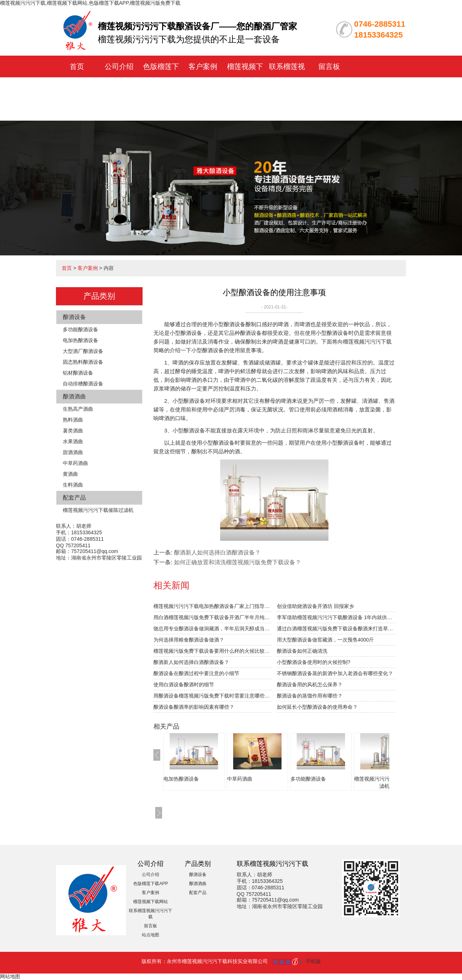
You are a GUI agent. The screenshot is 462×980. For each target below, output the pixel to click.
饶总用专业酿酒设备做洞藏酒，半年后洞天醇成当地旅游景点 (213, 629)
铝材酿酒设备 (78, 373)
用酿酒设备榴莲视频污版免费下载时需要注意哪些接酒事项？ (213, 696)
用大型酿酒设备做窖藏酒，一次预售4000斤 (325, 640)
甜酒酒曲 (73, 452)
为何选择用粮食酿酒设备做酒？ (189, 640)
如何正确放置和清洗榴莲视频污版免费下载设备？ (237, 562)
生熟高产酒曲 (78, 409)
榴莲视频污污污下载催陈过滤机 (98, 510)
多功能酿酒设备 (80, 329)
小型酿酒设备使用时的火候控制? (314, 662)
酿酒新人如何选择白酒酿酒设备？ (217, 552)
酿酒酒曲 (74, 396)
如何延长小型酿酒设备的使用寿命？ (317, 707)
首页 (77, 66)
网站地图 (10, 976)
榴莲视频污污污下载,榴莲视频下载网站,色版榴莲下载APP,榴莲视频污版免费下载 (90, 3)
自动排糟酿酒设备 (83, 384)
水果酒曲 (73, 441)
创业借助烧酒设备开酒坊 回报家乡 (315, 606)
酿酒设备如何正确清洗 (302, 651)
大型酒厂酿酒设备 (83, 351)
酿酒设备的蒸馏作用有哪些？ (310, 696)
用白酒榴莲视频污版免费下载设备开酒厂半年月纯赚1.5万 (213, 617)
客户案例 (203, 66)
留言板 (329, 66)
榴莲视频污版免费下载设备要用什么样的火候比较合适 (213, 651)
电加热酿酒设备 (80, 340)
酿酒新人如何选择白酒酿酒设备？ (191, 662)
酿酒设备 (74, 317)
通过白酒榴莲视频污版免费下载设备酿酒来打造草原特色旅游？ (336, 629)
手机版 (313, 961)
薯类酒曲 (73, 431)
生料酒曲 (73, 485)
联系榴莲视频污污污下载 (287, 88)
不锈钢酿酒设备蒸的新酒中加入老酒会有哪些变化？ (335, 673)
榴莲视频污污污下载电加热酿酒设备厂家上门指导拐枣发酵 (213, 606)
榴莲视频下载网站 (151, 902)
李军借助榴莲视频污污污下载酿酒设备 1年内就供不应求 (336, 617)
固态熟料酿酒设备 (83, 362)
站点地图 (151, 935)
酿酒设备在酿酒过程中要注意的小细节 (196, 673)
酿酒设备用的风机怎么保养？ (310, 685)
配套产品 (74, 498)
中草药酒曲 (75, 463)
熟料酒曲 (73, 420)
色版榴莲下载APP (151, 884)
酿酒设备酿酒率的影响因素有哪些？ (194, 707)
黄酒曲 (70, 474)
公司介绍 (119, 66)
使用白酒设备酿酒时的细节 (184, 685)
